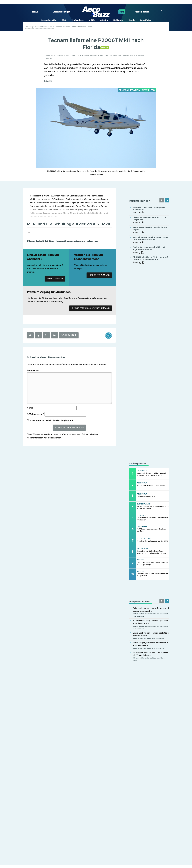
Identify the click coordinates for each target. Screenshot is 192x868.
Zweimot (48, 59)
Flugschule (59, 56)
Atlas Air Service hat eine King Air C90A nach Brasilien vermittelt (150, 238)
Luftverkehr (78, 20)
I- (139, 252)
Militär (92, 20)
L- (140, 232)
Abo (122, 12)
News (35, 12)
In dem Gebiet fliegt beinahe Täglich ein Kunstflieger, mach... (150, 622)
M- (140, 213)
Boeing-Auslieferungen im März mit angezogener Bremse (149, 248)
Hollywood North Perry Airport (81, 56)
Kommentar (34, 371)
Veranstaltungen (62, 12)
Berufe (132, 20)
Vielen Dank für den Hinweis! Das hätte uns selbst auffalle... (151, 634)
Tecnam (113, 56)
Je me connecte (55, 279)
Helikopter (118, 20)
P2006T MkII (103, 56)
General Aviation (49, 20)
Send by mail (69, 335)
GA (140, 242)
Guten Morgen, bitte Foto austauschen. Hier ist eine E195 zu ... (151, 644)
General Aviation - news (45, 27)
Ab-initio (48, 56)
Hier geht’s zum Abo (99, 275)
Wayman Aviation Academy (131, 56)
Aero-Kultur (145, 20)
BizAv (65, 20)
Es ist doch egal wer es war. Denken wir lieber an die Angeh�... (151, 610)
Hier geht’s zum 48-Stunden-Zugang (91, 308)
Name (31, 408)
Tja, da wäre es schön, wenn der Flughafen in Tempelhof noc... (151, 654)
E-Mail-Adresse (35, 414)
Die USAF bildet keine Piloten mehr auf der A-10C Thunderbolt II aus (150, 258)
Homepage (29, 27)
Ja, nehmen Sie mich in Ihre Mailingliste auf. (50, 421)
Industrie (104, 20)
